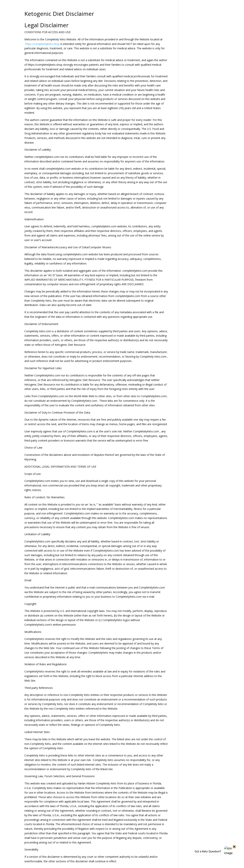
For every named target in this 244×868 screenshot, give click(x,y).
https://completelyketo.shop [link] (42, 44)
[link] (25, 44)
